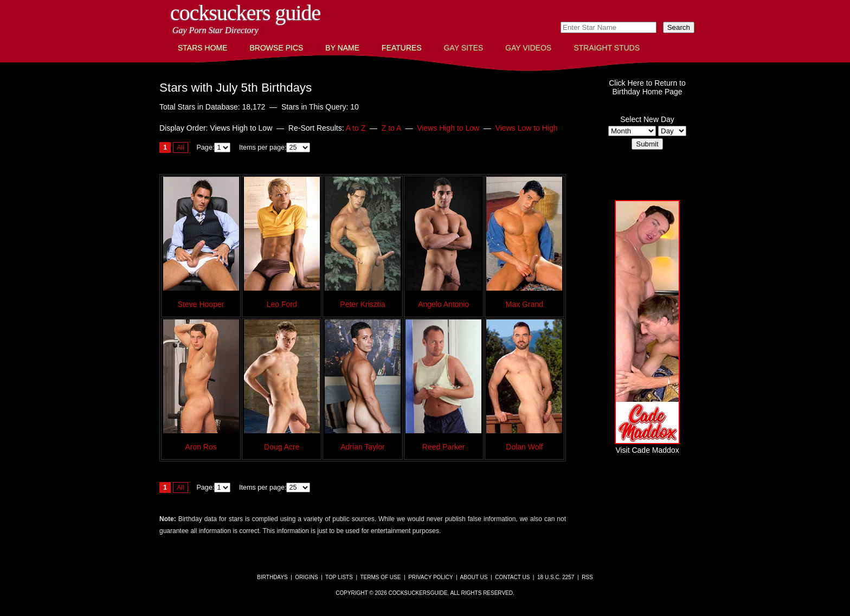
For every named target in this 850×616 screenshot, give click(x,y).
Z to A (391, 128)
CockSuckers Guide (245, 13)
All (181, 147)
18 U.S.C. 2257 (556, 577)
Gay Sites (464, 48)
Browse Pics (277, 48)
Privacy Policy (430, 577)
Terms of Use (380, 577)
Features (402, 48)
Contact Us (512, 577)
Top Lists (339, 577)
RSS (587, 577)
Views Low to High (527, 128)
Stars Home (203, 48)
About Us (474, 577)
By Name (342, 48)
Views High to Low (448, 128)
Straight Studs (607, 48)
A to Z (356, 128)
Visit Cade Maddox (647, 446)
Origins (306, 577)
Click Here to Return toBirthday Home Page (647, 87)
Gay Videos (528, 48)
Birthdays (272, 577)
